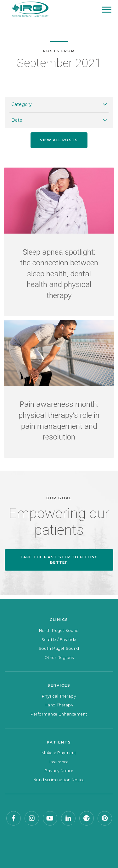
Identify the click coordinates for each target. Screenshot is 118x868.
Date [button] (17, 120)
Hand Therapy (59, 705)
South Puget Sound (59, 648)
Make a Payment (59, 753)
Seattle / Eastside (59, 640)
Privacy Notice (59, 771)
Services (59, 685)
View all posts (59, 140)
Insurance (59, 762)
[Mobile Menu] (107, 10)
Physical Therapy (59, 696)
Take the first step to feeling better (59, 560)
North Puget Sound (59, 630)
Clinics (59, 620)
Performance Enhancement (59, 714)
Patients (59, 742)
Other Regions (59, 658)
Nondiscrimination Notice (59, 780)
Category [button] (22, 104)
